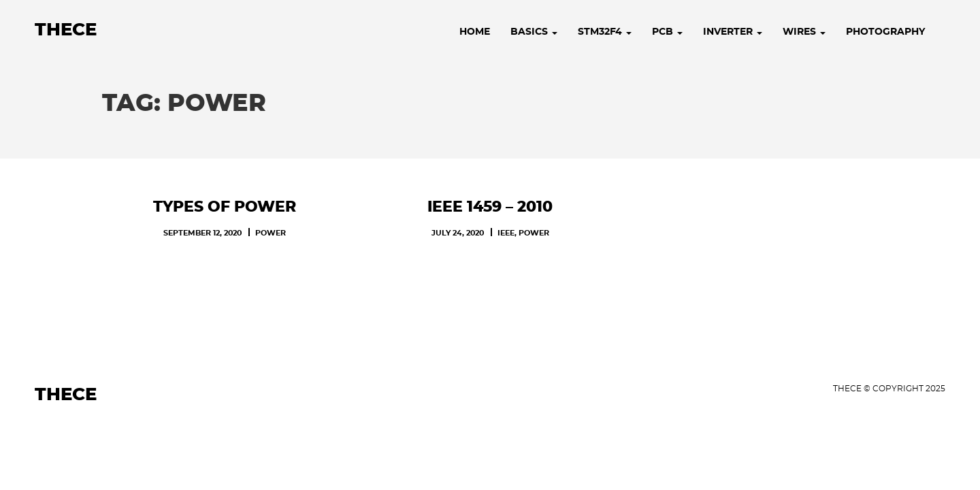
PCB (667, 32)
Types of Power (225, 207)
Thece (66, 30)
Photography (885, 32)
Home (475, 32)
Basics (534, 32)
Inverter (733, 32)
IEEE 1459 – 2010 (490, 207)
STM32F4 (605, 32)
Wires (804, 32)
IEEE (506, 233)
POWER (271, 233)
